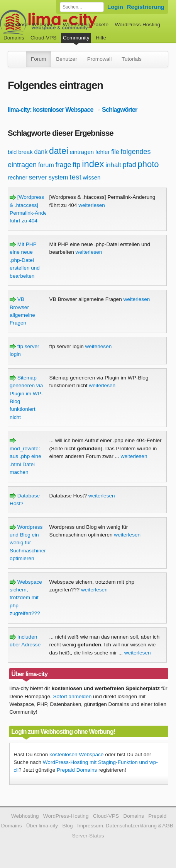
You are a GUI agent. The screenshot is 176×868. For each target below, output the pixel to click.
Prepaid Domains (77, 770)
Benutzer (66, 59)
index (93, 164)
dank (41, 152)
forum (46, 165)
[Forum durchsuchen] (82, 7)
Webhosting (25, 816)
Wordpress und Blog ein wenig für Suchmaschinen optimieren (28, 543)
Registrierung (146, 7)
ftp (76, 165)
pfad (129, 165)
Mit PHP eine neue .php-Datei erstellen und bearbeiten (25, 260)
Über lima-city (42, 826)
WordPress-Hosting (137, 25)
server (38, 177)
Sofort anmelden (73, 696)
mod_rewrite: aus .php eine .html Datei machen (25, 456)
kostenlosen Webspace (76, 754)
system (58, 177)
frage (63, 165)
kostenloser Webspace (30, 25)
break (25, 152)
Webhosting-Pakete (86, 25)
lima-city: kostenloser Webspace (51, 109)
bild (12, 152)
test (75, 177)
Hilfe (101, 38)
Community (76, 38)
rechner (18, 177)
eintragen (82, 152)
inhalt (113, 165)
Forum (38, 59)
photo (148, 164)
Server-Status (88, 836)
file (115, 152)
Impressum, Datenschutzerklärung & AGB (125, 826)
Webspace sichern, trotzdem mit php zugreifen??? (26, 598)
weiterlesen (92, 205)
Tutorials (132, 59)
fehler (103, 152)
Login (115, 7)
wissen (92, 177)
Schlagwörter (119, 109)
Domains (14, 38)
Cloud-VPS (43, 38)
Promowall (99, 59)
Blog (67, 826)
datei (59, 151)
